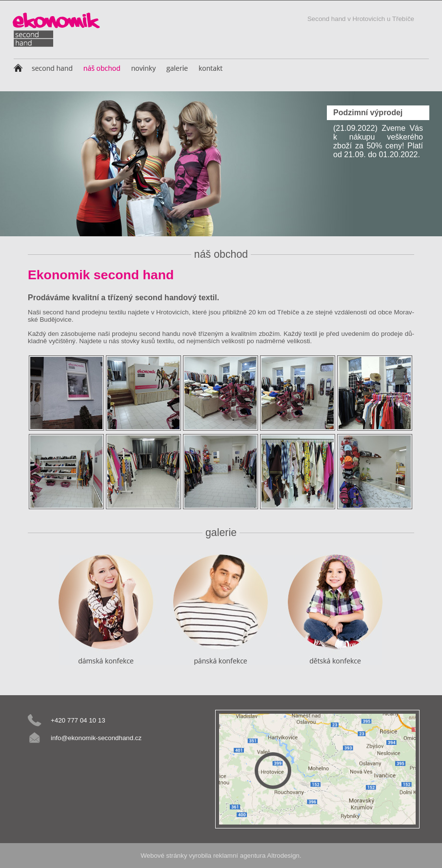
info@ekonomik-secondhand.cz (96, 738)
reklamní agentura (239, 856)
